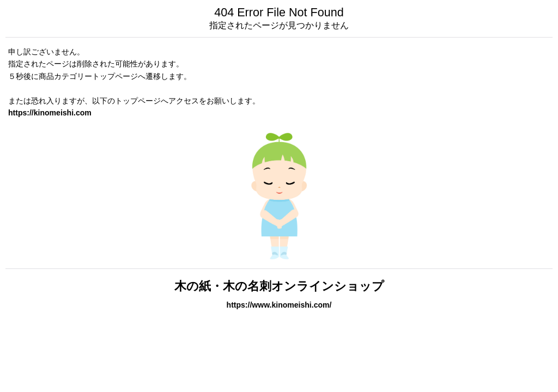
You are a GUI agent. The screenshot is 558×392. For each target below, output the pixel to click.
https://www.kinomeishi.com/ (279, 305)
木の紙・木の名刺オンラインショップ (279, 286)
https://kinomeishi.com (50, 113)
